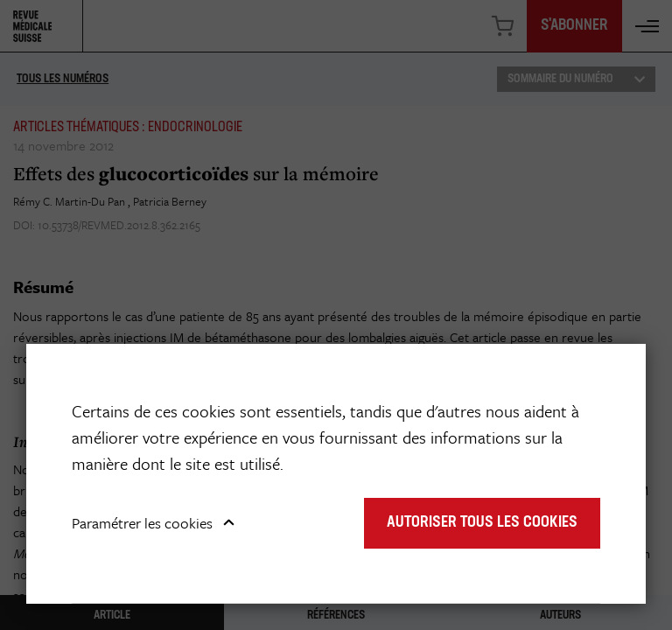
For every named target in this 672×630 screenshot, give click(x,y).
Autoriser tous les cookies (482, 523)
